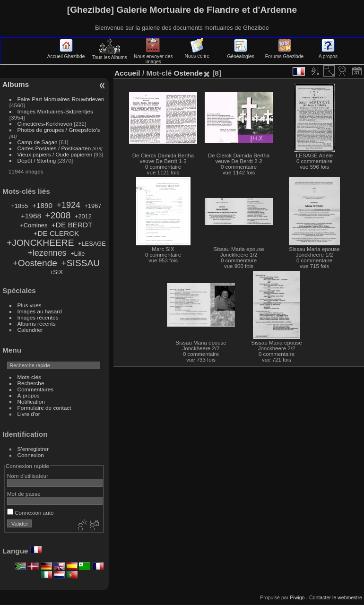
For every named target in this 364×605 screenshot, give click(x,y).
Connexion (31, 455)
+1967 (93, 206)
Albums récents (37, 324)
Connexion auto (30, 513)
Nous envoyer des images (153, 56)
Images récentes (38, 317)
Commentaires (36, 389)
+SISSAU (81, 263)
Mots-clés (29, 377)
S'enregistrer (33, 449)
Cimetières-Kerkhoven (45, 124)
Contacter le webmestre (336, 597)
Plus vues (30, 305)
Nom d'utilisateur (28, 476)
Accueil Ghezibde (66, 54)
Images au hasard (40, 311)
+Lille (78, 254)
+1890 (42, 205)
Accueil (127, 73)
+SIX (56, 272)
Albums (16, 84)
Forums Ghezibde (284, 54)
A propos (328, 54)
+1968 (31, 216)
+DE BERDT (72, 225)
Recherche (31, 383)
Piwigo (297, 597)
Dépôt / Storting (37, 160)
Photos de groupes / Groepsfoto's (59, 130)
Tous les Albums (110, 55)
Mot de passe (24, 494)
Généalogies (240, 54)
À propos (29, 395)
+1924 (69, 205)
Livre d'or (29, 414)
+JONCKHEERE (40, 243)
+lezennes (47, 253)
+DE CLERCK (56, 233)
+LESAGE (92, 244)
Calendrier (30, 330)
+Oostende (35, 263)
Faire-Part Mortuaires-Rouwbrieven (61, 99)
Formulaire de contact (44, 408)
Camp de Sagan (38, 142)
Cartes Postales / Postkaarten (54, 148)
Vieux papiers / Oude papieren (55, 154)
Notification (31, 402)
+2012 (83, 216)
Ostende (188, 73)
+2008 (58, 215)
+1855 (19, 206)
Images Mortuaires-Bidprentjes (55, 111)
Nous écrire (197, 53)
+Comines (34, 225)
